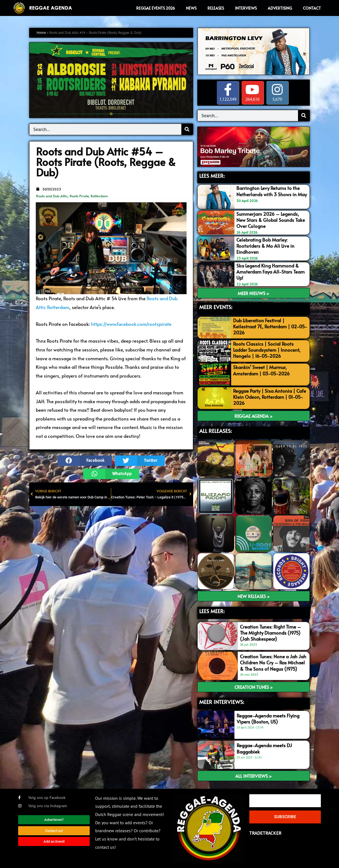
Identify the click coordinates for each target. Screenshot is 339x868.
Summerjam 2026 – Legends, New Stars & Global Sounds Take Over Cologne (271, 220)
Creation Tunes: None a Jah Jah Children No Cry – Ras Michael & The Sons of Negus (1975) (273, 662)
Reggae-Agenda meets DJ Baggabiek (264, 748)
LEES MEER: (212, 176)
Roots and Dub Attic (52, 196)
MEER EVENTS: (216, 307)
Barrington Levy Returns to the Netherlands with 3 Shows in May (272, 191)
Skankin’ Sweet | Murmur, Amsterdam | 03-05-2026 (261, 370)
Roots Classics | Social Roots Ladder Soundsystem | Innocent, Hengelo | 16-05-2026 (267, 350)
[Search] (187, 129)
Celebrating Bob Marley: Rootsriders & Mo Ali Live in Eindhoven (265, 246)
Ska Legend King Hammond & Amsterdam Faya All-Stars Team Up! (270, 272)
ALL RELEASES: (215, 431)
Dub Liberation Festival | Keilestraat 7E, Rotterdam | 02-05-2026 (270, 326)
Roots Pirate (79, 196)
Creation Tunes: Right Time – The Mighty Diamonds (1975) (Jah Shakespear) (270, 633)
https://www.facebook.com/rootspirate (131, 324)
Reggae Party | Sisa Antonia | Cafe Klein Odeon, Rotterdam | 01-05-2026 (270, 397)
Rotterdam (99, 196)
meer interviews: (222, 702)
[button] (85, 461)
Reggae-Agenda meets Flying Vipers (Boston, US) (268, 719)
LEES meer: (212, 611)
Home (41, 33)
